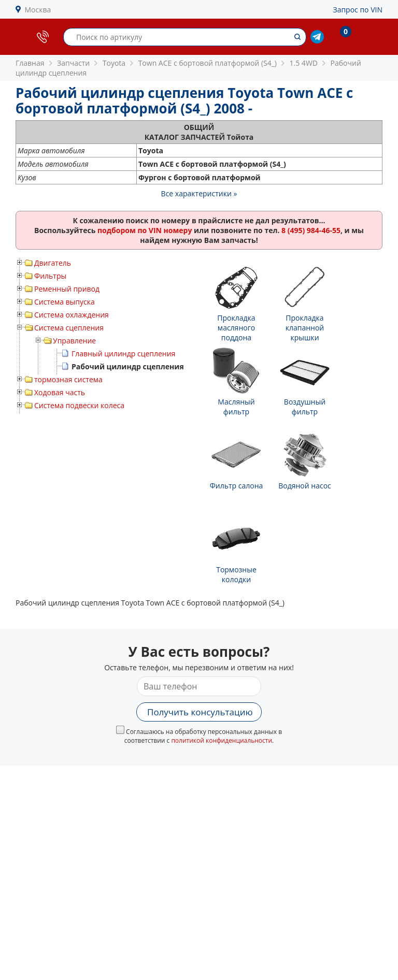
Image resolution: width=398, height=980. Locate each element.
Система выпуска (65, 302)
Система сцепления (69, 328)
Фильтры (50, 276)
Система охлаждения (72, 315)
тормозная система (68, 379)
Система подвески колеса (79, 405)
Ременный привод (67, 289)
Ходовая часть (60, 392)
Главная (30, 63)
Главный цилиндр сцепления (123, 354)
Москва (38, 10)
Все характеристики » (199, 193)
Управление (74, 341)
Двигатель (53, 263)
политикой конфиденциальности (222, 740)
